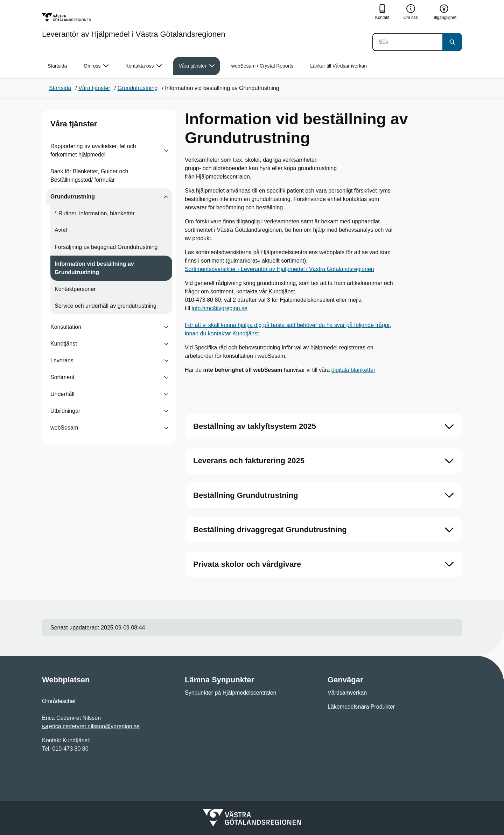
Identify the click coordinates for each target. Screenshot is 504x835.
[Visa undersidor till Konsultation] (166, 327)
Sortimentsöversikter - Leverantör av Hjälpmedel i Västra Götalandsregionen (279, 269)
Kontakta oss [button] (143, 66)
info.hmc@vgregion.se (220, 308)
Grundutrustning (73, 197)
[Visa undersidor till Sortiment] (166, 377)
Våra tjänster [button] (196, 66)
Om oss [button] (96, 66)
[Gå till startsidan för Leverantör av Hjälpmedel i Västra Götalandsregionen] (134, 26)
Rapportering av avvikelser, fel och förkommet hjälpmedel (93, 150)
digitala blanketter (353, 370)
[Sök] (407, 42)
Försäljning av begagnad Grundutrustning (106, 247)
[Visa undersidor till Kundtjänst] (166, 344)
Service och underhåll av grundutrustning (106, 306)
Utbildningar (65, 411)
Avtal (61, 230)
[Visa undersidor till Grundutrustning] (166, 197)
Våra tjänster (74, 124)
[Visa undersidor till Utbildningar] (166, 411)
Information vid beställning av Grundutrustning (94, 268)
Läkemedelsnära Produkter (361, 707)
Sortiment (62, 377)
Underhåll (62, 394)
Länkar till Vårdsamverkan (338, 66)
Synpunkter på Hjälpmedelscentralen (230, 693)
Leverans (62, 360)
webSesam (64, 428)
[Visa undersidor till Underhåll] (166, 394)
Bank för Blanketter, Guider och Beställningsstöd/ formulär (89, 176)
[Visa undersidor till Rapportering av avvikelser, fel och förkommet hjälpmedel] (166, 151)
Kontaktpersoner (75, 289)
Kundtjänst (64, 344)
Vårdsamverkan (347, 693)
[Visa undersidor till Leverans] (166, 361)
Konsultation (66, 327)
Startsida (57, 66)
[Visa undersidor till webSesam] (166, 428)
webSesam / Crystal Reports (262, 66)
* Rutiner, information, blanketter (95, 213)
